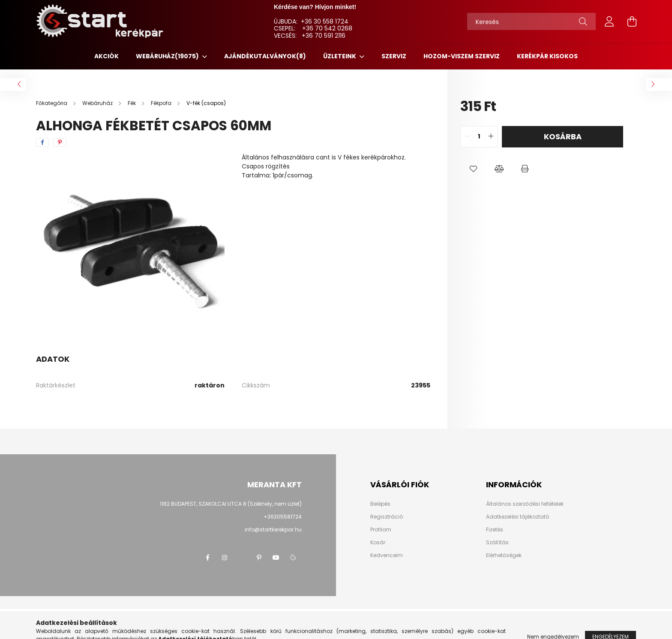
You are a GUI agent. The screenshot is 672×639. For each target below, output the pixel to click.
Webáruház (168, 56)
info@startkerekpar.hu (273, 529)
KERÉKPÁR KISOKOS (547, 56)
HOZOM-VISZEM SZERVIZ (462, 56)
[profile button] (609, 21)
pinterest (259, 558)
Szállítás (497, 543)
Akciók (106, 56)
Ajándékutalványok (265, 56)
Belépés (380, 504)
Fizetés (495, 530)
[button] (473, 169)
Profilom (381, 530)
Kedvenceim (387, 555)
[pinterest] (60, 142)
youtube (276, 558)
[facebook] (42, 142)
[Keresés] (531, 21)
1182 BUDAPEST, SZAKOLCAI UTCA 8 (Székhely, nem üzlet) (231, 504)
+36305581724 (283, 517)
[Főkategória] (52, 103)
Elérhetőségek (504, 555)
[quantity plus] (491, 137)
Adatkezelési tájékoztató (517, 517)
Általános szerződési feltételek (525, 504)
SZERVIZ (394, 56)
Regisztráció (387, 517)
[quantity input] (479, 137)
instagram (225, 558)
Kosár (378, 543)
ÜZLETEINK (340, 56)
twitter (242, 558)
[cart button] (632, 21)
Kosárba (563, 136)
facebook (207, 558)
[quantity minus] (467, 137)
